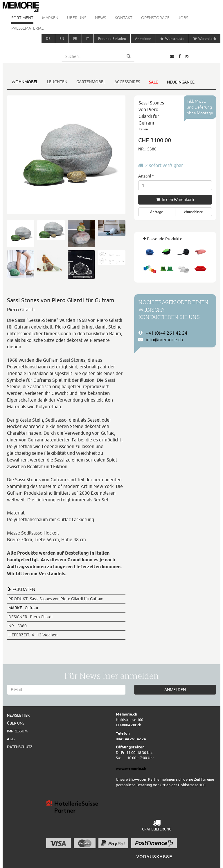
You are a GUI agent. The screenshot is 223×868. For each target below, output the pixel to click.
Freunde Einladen (112, 39)
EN (62, 39)
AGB (11, 739)
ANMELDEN (175, 690)
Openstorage (155, 18)
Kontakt (124, 18)
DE (48, 39)
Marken (50, 18)
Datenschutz (20, 747)
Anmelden (143, 39)
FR (75, 39)
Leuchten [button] (57, 82)
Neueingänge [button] (181, 82)
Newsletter (18, 715)
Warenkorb (205, 39)
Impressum (17, 731)
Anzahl (146, 176)
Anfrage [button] (157, 212)
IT (88, 39)
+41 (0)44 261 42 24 (167, 333)
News (100, 18)
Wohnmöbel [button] (25, 82)
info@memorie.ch (164, 340)
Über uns (77, 18)
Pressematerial (27, 28)
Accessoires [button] (127, 82)
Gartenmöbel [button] (91, 82)
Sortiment (22, 18)
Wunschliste (172, 39)
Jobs (183, 18)
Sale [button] (153, 82)
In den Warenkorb (175, 200)
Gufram (23, 608)
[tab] (66, 589)
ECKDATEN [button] (24, 589)
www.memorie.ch (131, 768)
